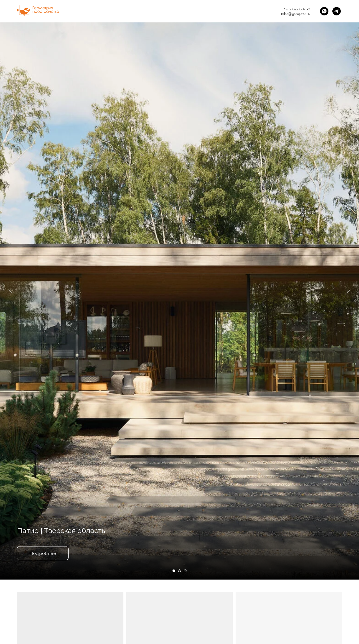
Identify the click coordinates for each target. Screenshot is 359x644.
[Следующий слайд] (349, 258)
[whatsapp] (324, 11)
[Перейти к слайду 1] (174, 571)
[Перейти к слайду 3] (185, 571)
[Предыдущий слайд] (10, 258)
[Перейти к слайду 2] (179, 571)
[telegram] (337, 11)
